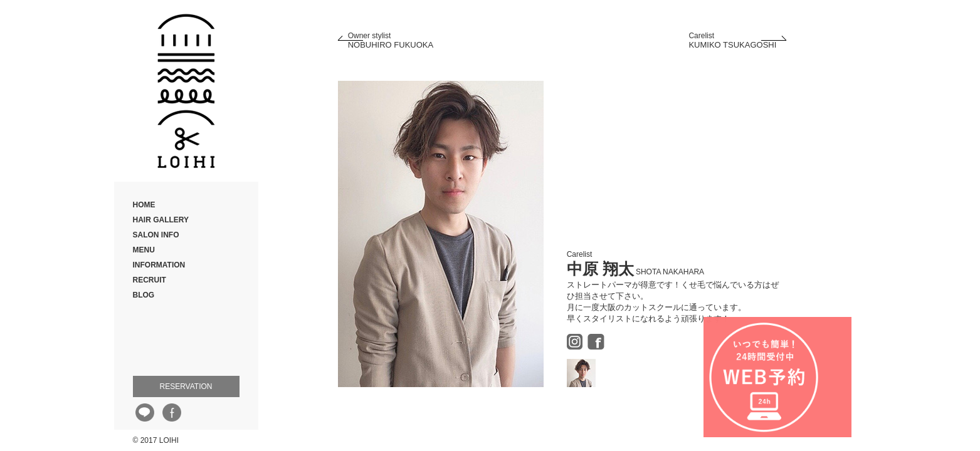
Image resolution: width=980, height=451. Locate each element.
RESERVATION (186, 386)
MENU (144, 250)
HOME (144, 205)
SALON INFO (156, 235)
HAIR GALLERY (161, 220)
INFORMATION (159, 265)
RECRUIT (150, 280)
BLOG (144, 295)
